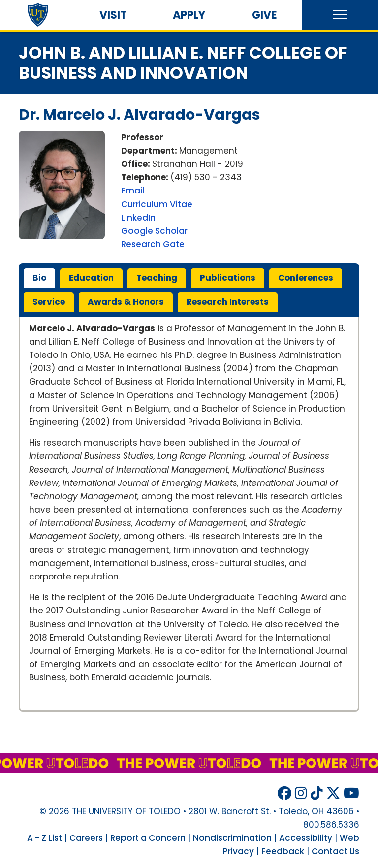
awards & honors (126, 302)
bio (39, 278)
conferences (306, 278)
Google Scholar (154, 231)
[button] (340, 15)
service (49, 302)
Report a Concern (148, 838)
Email (133, 191)
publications (228, 278)
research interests (228, 302)
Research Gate (153, 244)
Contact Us (335, 851)
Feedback (283, 851)
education (91, 278)
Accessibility (306, 838)
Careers (86, 838)
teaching (157, 278)
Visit (113, 15)
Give (265, 15)
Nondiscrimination (232, 838)
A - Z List (45, 838)
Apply (189, 15)
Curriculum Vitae (157, 204)
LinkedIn (138, 218)
